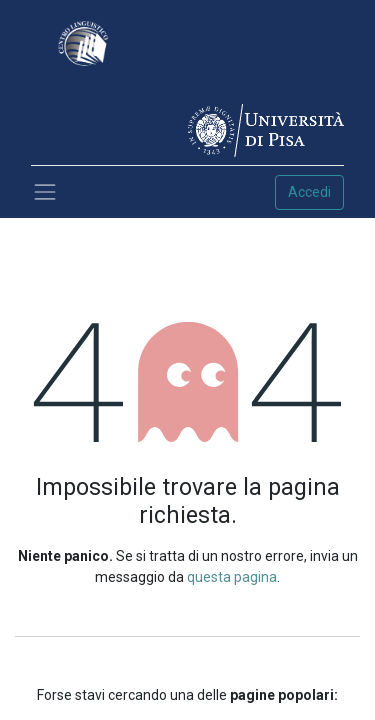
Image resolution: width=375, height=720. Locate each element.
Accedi (309, 192)
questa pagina (232, 577)
